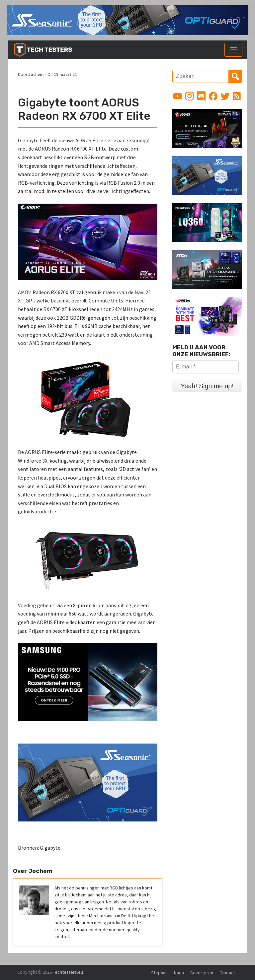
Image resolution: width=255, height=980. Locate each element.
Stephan (159, 973)
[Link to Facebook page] (213, 96)
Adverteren (202, 973)
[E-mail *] (206, 367)
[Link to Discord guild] (201, 96)
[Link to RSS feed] (237, 96)
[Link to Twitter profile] (225, 96)
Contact (227, 973)
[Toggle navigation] (233, 50)
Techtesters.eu (68, 972)
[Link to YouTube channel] (178, 96)
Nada (179, 973)
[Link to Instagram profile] (190, 96)
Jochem (36, 74)
